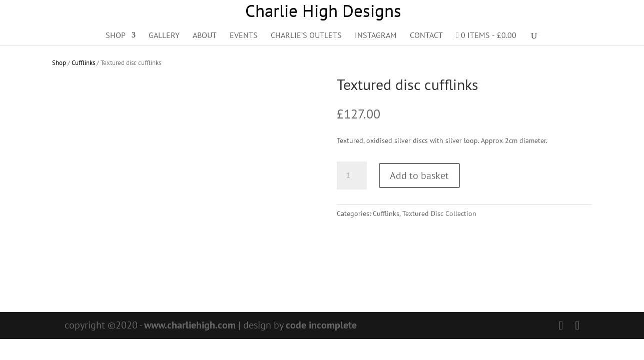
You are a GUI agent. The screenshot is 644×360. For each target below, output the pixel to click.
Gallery (164, 36)
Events (244, 36)
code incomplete (321, 325)
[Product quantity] (352, 175)
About (205, 36)
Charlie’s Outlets (306, 36)
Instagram (376, 36)
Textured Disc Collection (439, 213)
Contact (426, 36)
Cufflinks (83, 63)
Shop (116, 36)
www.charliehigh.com (190, 325)
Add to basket (419, 175)
